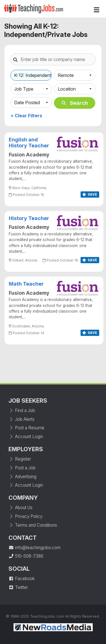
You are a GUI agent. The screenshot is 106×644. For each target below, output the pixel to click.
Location (67, 89)
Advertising (22, 477)
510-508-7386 (26, 556)
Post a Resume (26, 428)
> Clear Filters (26, 116)
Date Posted (27, 103)
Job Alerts (21, 419)
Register (20, 459)
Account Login (26, 437)
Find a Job (22, 410)
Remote (66, 75)
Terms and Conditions (33, 525)
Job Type (24, 89)
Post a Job (22, 468)
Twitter (18, 587)
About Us (20, 508)
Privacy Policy (25, 516)
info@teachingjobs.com (34, 548)
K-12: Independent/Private (33, 75)
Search (75, 103)
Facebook (22, 579)
